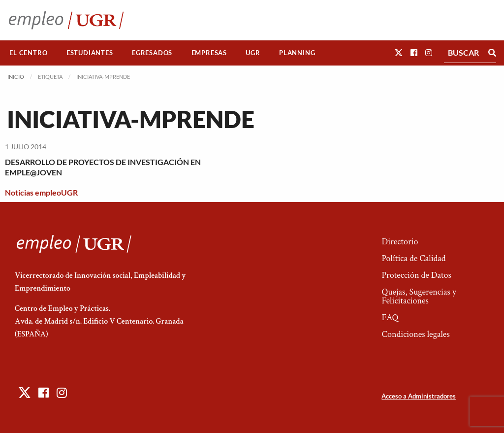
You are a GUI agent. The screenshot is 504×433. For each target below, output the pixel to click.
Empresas (209, 53)
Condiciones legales (415, 334)
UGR (253, 53)
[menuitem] (29, 53)
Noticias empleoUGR (41, 192)
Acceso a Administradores (419, 396)
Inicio (16, 77)
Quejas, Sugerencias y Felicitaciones (419, 296)
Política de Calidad (413, 258)
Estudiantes (90, 53)
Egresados (152, 53)
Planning (297, 53)
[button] (399, 52)
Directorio (400, 242)
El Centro (28, 53)
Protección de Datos (416, 275)
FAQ (390, 317)
